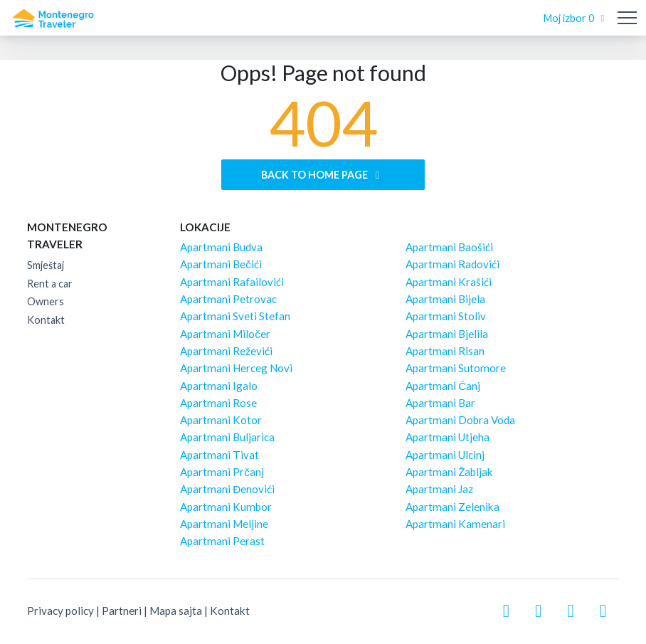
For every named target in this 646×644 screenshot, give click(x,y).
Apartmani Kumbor (226, 507)
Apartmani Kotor (221, 420)
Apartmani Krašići (449, 282)
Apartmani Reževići (226, 351)
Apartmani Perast (222, 541)
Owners (46, 301)
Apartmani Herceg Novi (236, 368)
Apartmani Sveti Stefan (235, 316)
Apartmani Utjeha (448, 437)
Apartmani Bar (440, 403)
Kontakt (46, 320)
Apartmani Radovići (452, 264)
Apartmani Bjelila (447, 334)
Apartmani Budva (221, 247)
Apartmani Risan (445, 351)
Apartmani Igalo (219, 386)
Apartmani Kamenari (455, 524)
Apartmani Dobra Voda (460, 420)
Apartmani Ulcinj (445, 455)
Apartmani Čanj (443, 386)
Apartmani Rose (218, 403)
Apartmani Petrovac (228, 299)
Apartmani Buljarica (227, 437)
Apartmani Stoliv (446, 316)
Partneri (122, 611)
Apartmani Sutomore (456, 368)
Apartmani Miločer (225, 334)
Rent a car (50, 284)
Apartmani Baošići (449, 247)
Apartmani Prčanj (222, 472)
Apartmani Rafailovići (232, 282)
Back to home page (323, 175)
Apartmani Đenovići (227, 489)
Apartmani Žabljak (449, 472)
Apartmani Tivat (219, 455)
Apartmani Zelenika (452, 507)
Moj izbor (576, 18)
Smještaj (46, 265)
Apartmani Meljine (224, 524)
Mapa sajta (176, 611)
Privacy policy (60, 611)
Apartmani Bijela (445, 299)
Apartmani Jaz (439, 489)
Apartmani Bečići (221, 264)
